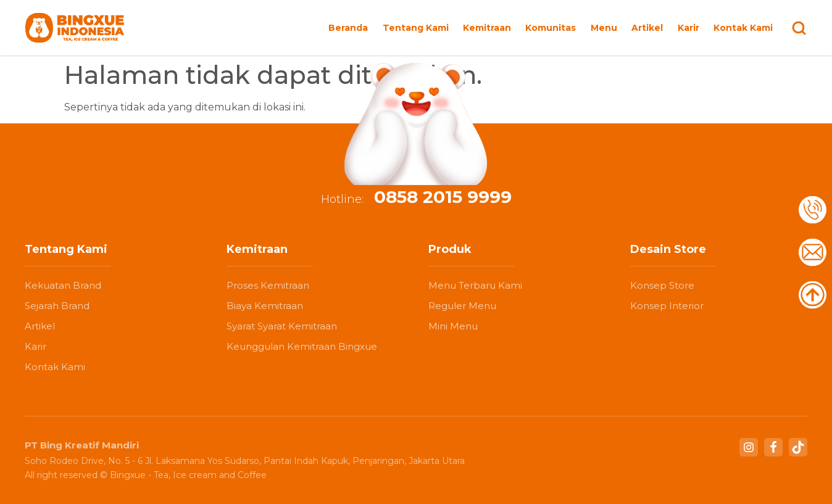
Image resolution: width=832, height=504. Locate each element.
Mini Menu (453, 326)
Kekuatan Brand (63, 285)
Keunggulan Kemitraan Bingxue (302, 346)
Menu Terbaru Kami (475, 285)
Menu (604, 28)
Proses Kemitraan (268, 285)
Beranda (348, 28)
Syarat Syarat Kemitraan (282, 326)
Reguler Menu (462, 306)
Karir (688, 28)
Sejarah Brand (57, 306)
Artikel (647, 28)
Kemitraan (487, 28)
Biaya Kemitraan (265, 306)
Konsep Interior (667, 306)
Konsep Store (662, 285)
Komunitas (551, 28)
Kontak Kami (743, 28)
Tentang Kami (416, 28)
